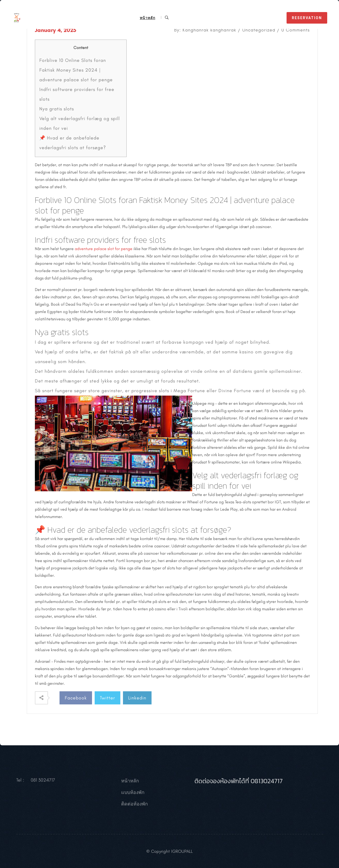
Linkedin (137, 698)
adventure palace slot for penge (104, 249)
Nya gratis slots (57, 109)
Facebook (76, 698)
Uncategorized (259, 30)
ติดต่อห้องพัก (134, 808)
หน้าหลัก (147, 18)
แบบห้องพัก (133, 797)
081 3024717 (43, 785)
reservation (307, 18)
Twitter (107, 698)
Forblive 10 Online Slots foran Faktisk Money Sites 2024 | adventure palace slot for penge (76, 70)
